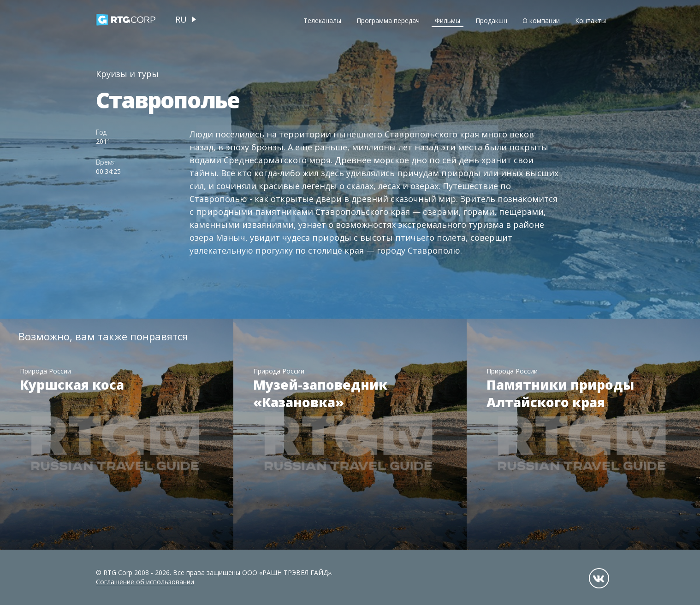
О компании (541, 21)
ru (181, 19)
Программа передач (388, 21)
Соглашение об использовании (145, 582)
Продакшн (491, 21)
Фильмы (448, 21)
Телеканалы (322, 21)
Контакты (590, 21)
